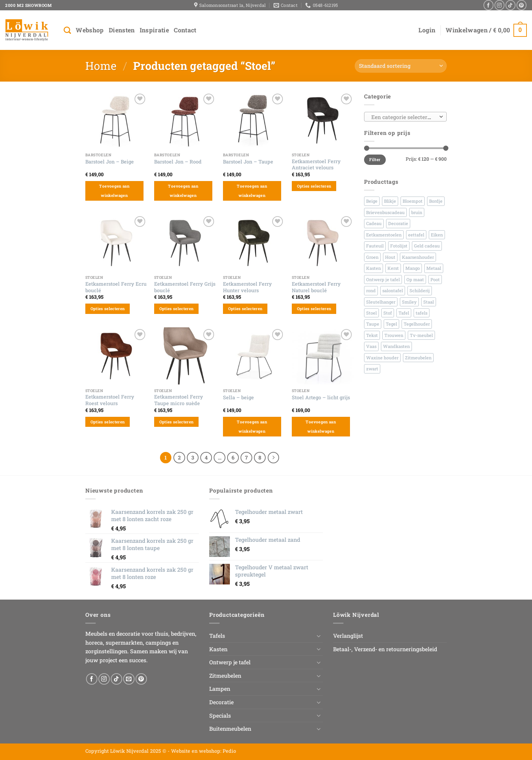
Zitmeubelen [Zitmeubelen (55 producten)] (418, 358)
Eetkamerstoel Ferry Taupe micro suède (179, 400)
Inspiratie (155, 30)
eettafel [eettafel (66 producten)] (416, 235)
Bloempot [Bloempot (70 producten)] (413, 201)
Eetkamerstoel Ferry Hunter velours (247, 287)
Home (101, 66)
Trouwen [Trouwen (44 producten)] (394, 335)
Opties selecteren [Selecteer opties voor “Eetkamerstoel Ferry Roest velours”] (108, 422)
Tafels (217, 636)
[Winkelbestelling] (401, 66)
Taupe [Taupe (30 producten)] (373, 324)
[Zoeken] (67, 30)
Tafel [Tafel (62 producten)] (404, 313)
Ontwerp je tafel (230, 662)
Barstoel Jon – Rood (178, 162)
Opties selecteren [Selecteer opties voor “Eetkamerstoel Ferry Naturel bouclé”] (314, 309)
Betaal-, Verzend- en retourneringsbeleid (385, 649)
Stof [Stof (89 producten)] (388, 313)
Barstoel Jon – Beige (110, 162)
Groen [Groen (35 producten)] (372, 257)
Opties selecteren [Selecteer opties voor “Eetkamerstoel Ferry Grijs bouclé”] (177, 309)
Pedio (229, 751)
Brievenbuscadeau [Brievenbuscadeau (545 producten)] (385, 212)
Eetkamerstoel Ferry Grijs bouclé (185, 287)
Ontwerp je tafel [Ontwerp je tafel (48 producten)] (383, 279)
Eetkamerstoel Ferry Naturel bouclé (316, 287)
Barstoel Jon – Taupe (248, 162)
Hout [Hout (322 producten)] (390, 257)
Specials (220, 715)
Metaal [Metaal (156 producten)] (434, 268)
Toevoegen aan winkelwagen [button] (114, 191)
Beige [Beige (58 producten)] (372, 201)
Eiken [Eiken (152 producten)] (437, 235)
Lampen (220, 689)
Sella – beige (238, 398)
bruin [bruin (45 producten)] (417, 212)
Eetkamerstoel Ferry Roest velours (110, 400)
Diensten (122, 30)
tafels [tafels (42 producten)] (422, 313)
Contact (185, 30)
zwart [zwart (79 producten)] (372, 369)
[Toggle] (319, 636)
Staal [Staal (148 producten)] (429, 302)
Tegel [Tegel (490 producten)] (391, 324)
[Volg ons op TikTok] (510, 5)
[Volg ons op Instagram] (499, 5)
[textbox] (404, 117)
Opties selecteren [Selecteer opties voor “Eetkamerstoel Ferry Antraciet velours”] (314, 186)
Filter (375, 160)
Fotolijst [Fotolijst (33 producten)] (399, 246)
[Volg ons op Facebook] (488, 5)
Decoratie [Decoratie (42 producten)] (398, 223)
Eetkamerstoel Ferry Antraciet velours (316, 165)
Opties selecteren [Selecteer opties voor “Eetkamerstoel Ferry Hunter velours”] (245, 309)
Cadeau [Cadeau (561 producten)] (374, 223)
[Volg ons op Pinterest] (522, 5)
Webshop (90, 30)
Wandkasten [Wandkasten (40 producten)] (396, 346)
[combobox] (405, 117)
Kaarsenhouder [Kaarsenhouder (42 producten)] (418, 257)
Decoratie (221, 702)
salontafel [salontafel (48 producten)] (393, 291)
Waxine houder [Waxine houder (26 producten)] (382, 358)
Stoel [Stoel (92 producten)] (371, 313)
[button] (427, 30)
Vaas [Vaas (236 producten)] (371, 346)
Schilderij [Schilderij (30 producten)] (420, 291)
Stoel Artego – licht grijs (321, 398)
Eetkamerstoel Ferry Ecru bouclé (116, 287)
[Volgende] (274, 458)
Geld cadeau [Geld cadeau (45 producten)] (427, 246)
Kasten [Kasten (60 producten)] (374, 268)
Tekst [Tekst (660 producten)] (372, 335)
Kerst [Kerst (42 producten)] (393, 268)
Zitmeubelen (225, 675)
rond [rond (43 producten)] (371, 291)
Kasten (218, 649)
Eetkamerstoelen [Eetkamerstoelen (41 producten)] (384, 235)
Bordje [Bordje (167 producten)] (436, 201)
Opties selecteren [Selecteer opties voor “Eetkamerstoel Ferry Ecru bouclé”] (108, 309)
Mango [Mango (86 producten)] (413, 268)
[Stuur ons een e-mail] (129, 679)
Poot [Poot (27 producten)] (435, 279)
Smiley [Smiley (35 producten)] (409, 302)
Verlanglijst (348, 636)
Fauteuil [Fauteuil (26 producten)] (375, 246)
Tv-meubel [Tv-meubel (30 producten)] (421, 335)
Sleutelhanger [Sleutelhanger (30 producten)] (381, 302)
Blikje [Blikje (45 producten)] (390, 201)
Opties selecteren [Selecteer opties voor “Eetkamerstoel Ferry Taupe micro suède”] (177, 422)
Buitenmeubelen (230, 729)
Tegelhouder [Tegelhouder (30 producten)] (417, 324)
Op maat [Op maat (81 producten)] (415, 279)
